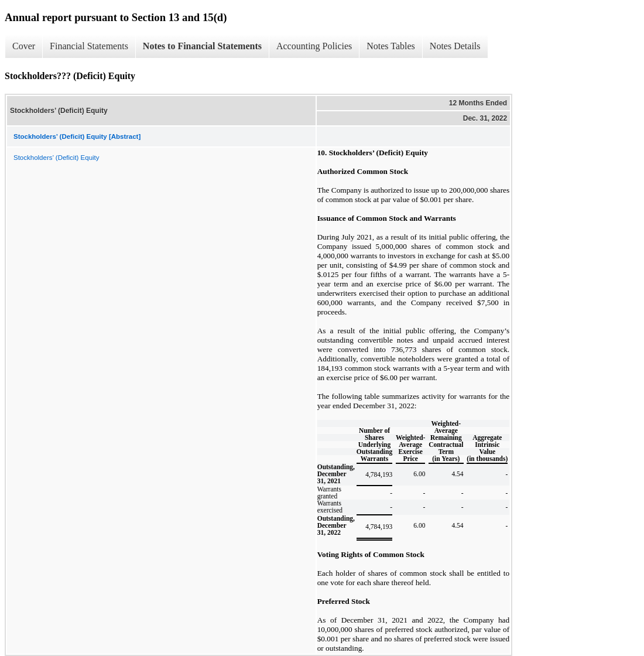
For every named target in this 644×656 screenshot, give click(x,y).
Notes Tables (391, 46)
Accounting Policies (314, 46)
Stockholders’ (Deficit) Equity (56, 158)
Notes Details (455, 46)
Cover (24, 46)
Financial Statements (89, 46)
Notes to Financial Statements (202, 46)
